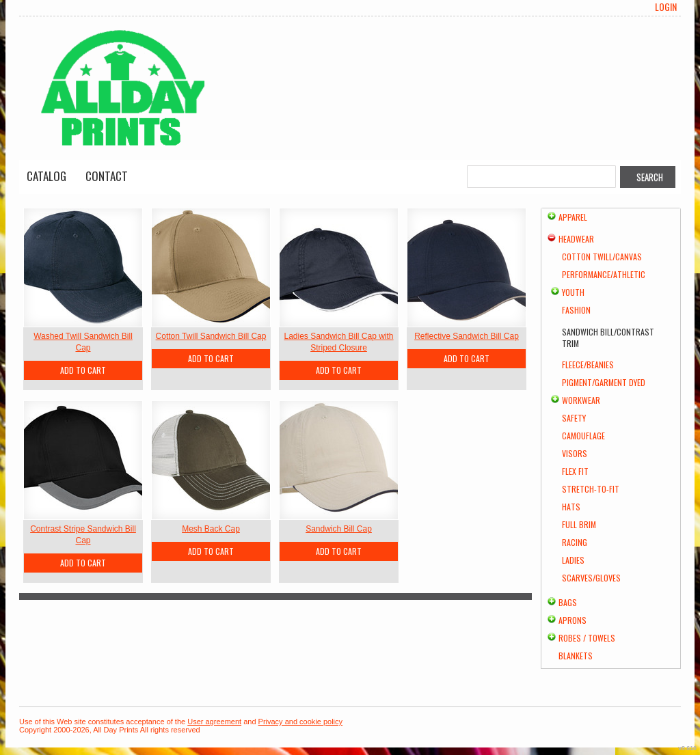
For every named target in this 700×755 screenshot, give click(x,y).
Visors (575, 453)
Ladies (573, 560)
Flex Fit (575, 471)
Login (666, 7)
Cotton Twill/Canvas (602, 257)
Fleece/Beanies (588, 365)
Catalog (46, 176)
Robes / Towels (587, 638)
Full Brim (579, 524)
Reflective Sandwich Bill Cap (467, 336)
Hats (571, 507)
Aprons (573, 620)
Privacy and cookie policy (301, 722)
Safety (574, 418)
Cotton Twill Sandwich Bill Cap (211, 336)
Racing (575, 542)
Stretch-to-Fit (591, 489)
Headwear (576, 239)
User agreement (214, 722)
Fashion (576, 310)
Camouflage (583, 436)
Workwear (581, 400)
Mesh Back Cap (211, 529)
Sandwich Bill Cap (339, 529)
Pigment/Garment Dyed (604, 382)
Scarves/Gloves (591, 578)
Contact (107, 176)
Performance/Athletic (604, 274)
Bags (568, 602)
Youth (573, 292)
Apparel (573, 217)
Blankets (576, 656)
